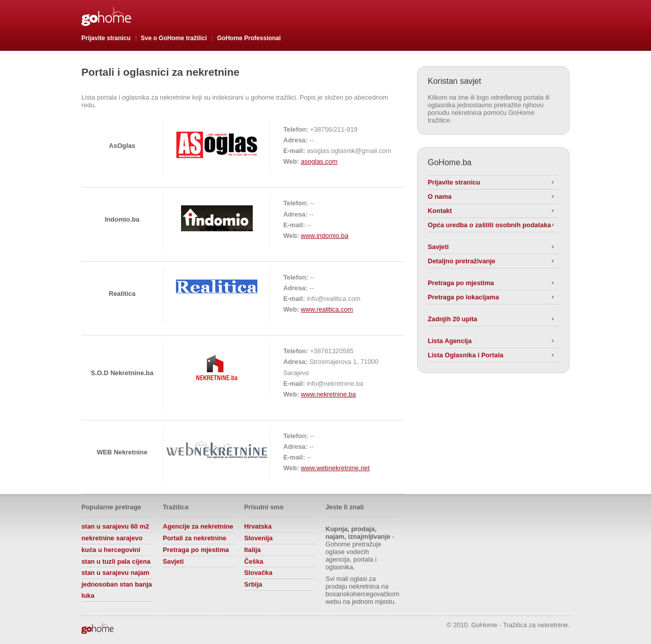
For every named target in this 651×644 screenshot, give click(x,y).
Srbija (253, 584)
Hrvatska (258, 526)
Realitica (122, 294)
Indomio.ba (122, 219)
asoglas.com (319, 161)
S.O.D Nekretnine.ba (122, 373)
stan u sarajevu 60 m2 (115, 526)
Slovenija (258, 538)
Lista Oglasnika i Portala (466, 355)
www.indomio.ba (325, 236)
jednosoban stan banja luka (117, 590)
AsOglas (122, 146)
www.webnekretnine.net (335, 468)
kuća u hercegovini (111, 550)
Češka (254, 561)
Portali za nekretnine (195, 538)
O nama (440, 196)
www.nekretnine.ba (329, 394)
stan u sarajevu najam (115, 573)
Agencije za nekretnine (198, 526)
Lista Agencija (450, 341)
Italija (253, 550)
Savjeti (438, 247)
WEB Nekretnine (122, 452)
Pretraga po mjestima (461, 283)
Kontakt (440, 211)
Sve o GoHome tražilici (174, 38)
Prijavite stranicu (106, 38)
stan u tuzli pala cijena (116, 561)
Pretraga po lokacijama (463, 297)
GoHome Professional (249, 38)
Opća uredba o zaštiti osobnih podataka (489, 225)
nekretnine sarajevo (112, 538)
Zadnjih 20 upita (452, 319)
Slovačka (258, 573)
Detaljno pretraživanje (462, 261)
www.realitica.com (327, 309)
